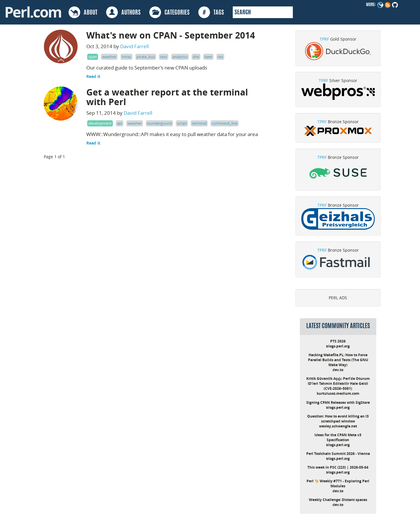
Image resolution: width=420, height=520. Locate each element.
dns (196, 57)
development (100, 123)
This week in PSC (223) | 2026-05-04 (338, 467)
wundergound (159, 123)
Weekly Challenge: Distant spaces (338, 500)
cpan (93, 57)
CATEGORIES (169, 12)
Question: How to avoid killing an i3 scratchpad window (338, 419)
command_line (225, 123)
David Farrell (134, 46)
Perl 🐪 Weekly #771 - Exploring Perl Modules (338, 484)
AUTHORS (123, 12)
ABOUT (83, 12)
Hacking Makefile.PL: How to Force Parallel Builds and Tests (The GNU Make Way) (338, 360)
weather (109, 57)
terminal (199, 123)
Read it (93, 76)
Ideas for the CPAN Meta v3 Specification (338, 437)
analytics (180, 57)
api (120, 123)
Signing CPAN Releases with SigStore (338, 402)
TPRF (324, 39)
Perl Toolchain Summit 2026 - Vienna (338, 454)
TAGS (211, 12)
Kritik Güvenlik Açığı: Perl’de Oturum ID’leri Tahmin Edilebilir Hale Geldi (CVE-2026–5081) (338, 384)
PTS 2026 (338, 341)
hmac (126, 57)
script (182, 123)
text (164, 57)
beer (208, 57)
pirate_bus (146, 57)
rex (220, 57)
